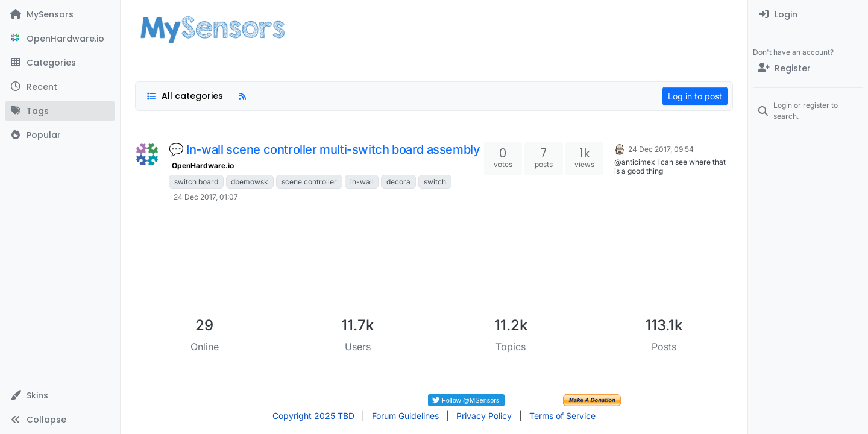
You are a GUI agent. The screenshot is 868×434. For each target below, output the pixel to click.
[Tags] (60, 111)
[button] (60, 395)
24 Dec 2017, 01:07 (206, 197)
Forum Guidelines (405, 416)
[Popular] (60, 135)
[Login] (808, 14)
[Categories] (60, 63)
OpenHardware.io (203, 165)
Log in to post (695, 96)
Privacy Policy (484, 416)
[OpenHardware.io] (60, 39)
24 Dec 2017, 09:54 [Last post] (661, 149)
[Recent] (60, 87)
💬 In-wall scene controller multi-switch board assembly (324, 149)
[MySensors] (60, 14)
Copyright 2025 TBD (313, 416)
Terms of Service (562, 416)
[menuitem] (808, 14)
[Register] (808, 68)
